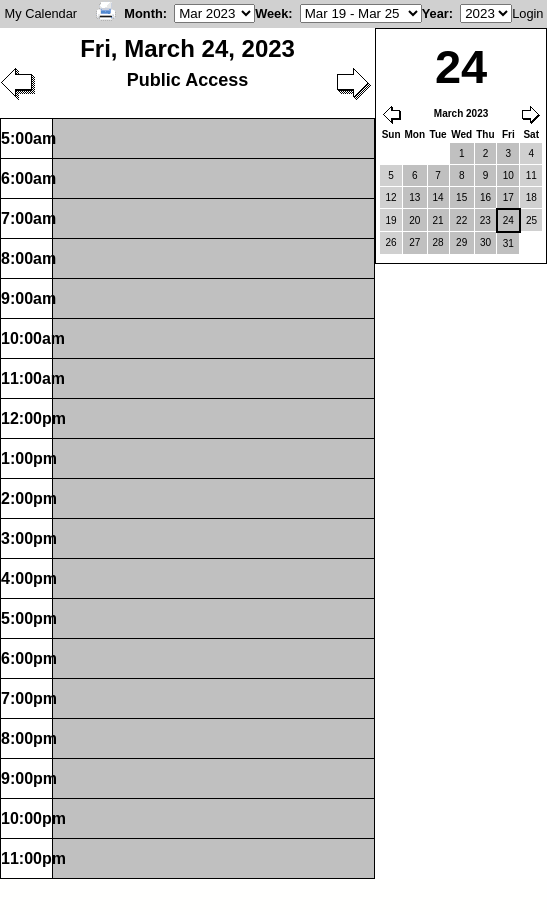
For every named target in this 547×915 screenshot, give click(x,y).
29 (461, 242)
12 (391, 197)
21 (438, 220)
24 (508, 220)
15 (461, 197)
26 (391, 242)
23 (485, 220)
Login (527, 13)
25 (531, 220)
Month (143, 13)
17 (508, 197)
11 (531, 175)
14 (438, 197)
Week (271, 13)
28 (438, 242)
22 (461, 220)
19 (391, 220)
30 (485, 242)
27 (414, 242)
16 (485, 197)
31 (508, 243)
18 (531, 197)
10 (508, 175)
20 (414, 220)
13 (414, 197)
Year (435, 13)
